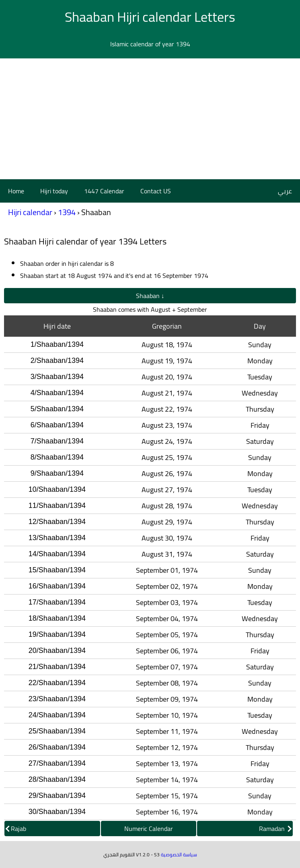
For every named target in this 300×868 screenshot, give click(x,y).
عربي (285, 191)
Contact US (156, 191)
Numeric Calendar (149, 829)
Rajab (16, 829)
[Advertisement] (150, 119)
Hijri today (54, 191)
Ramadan (275, 829)
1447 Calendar (104, 191)
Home (16, 191)
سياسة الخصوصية (179, 855)
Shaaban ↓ (150, 296)
